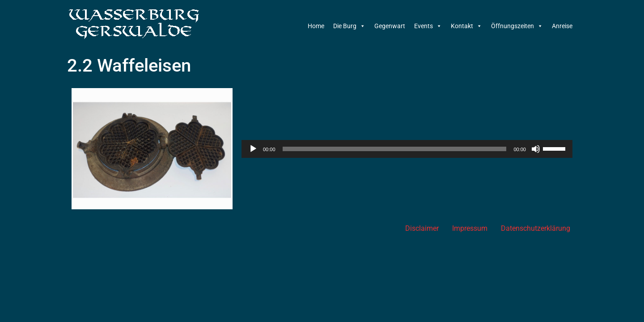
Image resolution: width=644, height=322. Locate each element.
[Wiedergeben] (253, 149)
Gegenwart (390, 26)
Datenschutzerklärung (536, 228)
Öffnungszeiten (517, 26)
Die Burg (349, 26)
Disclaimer (422, 228)
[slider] (395, 149)
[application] (407, 149)
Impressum (470, 228)
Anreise (562, 26)
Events (428, 26)
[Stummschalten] (536, 149)
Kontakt (466, 26)
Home (316, 26)
